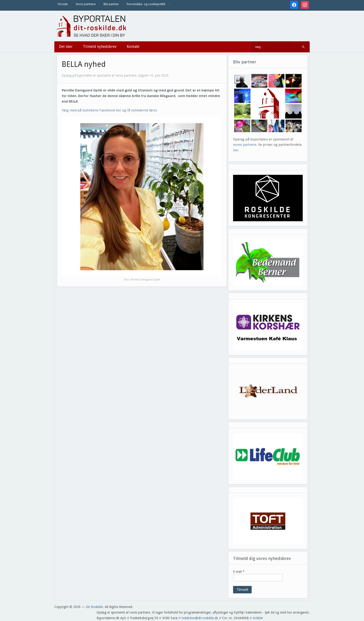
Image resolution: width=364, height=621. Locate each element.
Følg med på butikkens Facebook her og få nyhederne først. (110, 110)
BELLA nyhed (84, 64)
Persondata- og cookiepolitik (146, 4)
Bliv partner (111, 4)
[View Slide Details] (268, 198)
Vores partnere (86, 4)
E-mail (239, 572)
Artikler (258, 618)
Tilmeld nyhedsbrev (100, 47)
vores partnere (245, 145)
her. (236, 150)
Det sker (66, 47)
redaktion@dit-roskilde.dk (200, 618)
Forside (63, 4)
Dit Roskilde (94, 607)
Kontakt (133, 47)
